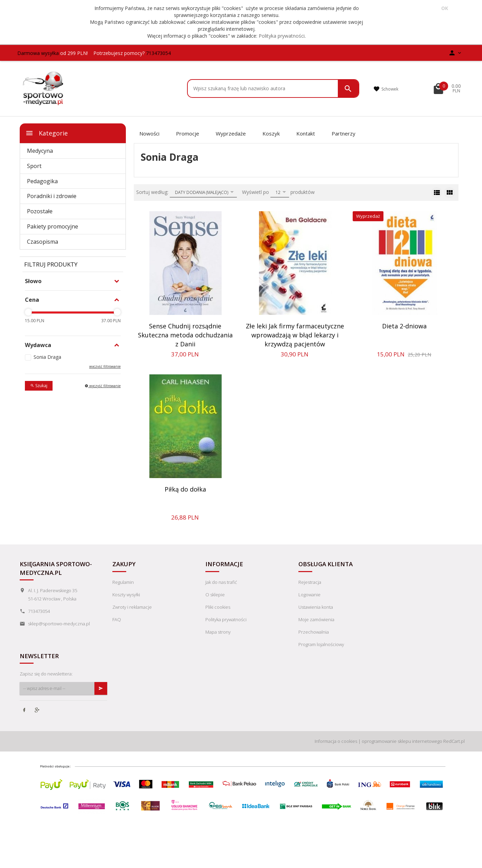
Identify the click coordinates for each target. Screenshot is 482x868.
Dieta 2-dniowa (404, 326)
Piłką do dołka (185, 489)
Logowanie (309, 595)
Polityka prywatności (282, 36)
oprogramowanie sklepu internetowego (402, 741)
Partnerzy (344, 133)
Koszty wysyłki (126, 595)
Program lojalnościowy (321, 644)
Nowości (149, 133)
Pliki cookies (218, 607)
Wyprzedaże (231, 133)
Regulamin (123, 582)
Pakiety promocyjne (53, 226)
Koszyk (271, 133)
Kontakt (306, 133)
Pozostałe (40, 211)
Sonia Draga (47, 357)
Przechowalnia (314, 632)
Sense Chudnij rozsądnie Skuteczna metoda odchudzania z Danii (185, 335)
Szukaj (39, 386)
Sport (34, 166)
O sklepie (215, 595)
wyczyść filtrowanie (105, 366)
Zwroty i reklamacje (132, 607)
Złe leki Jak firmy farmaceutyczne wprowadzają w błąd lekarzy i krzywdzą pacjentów (295, 335)
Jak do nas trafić (221, 582)
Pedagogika (42, 181)
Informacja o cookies (336, 741)
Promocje (188, 133)
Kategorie (47, 133)
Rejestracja (310, 582)
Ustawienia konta (316, 607)
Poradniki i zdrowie (52, 196)
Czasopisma (43, 242)
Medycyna (40, 151)
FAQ (117, 619)
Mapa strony (218, 632)
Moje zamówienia (316, 619)
